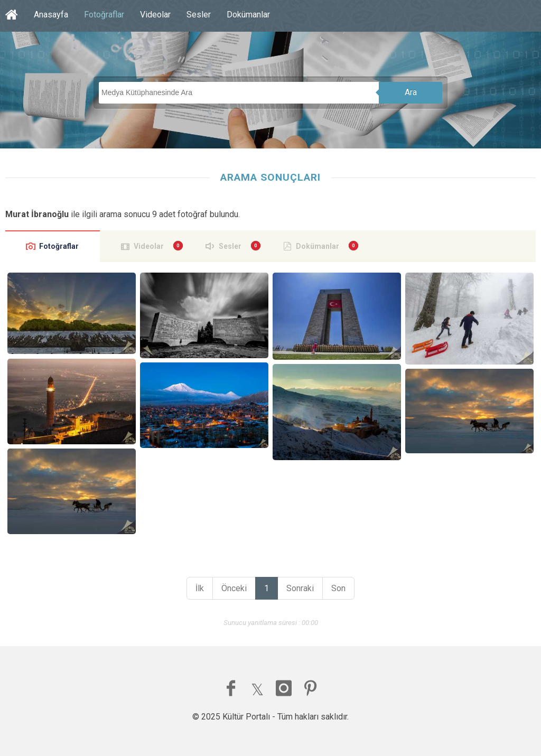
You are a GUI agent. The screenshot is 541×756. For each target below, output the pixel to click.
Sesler (199, 15)
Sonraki (300, 588)
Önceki (234, 588)
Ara (411, 92)
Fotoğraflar (104, 15)
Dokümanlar (248, 15)
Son (338, 588)
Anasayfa (51, 15)
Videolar (155, 15)
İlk (200, 588)
